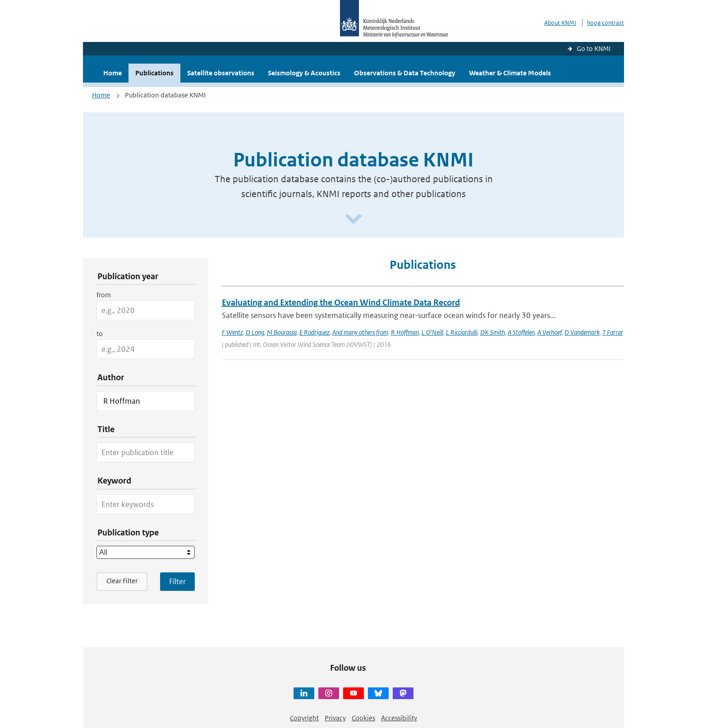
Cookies (363, 718)
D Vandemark (582, 332)
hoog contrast (606, 23)
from (104, 295)
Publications (154, 73)
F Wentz (232, 332)
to (100, 334)
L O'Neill (432, 332)
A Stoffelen (521, 332)
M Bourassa (282, 332)
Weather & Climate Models (510, 73)
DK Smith (493, 332)
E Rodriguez (314, 332)
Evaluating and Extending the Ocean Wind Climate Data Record (341, 302)
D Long (255, 332)
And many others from (360, 332)
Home (112, 73)
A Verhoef (550, 332)
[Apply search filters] (177, 581)
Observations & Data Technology (405, 73)
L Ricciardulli (462, 332)
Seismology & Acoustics (304, 73)
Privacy (335, 718)
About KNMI (560, 23)
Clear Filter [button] (122, 581)
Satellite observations (221, 73)
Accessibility (399, 718)
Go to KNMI (594, 48)
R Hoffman (405, 332)
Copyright (304, 718)
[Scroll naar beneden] (353, 219)
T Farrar (613, 332)
